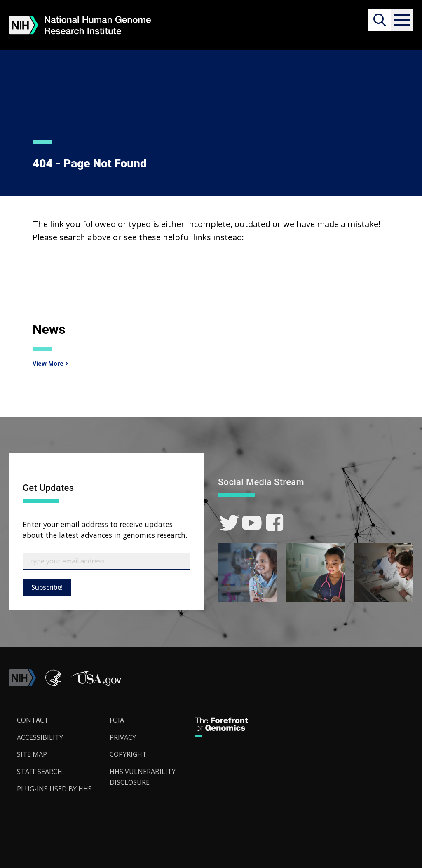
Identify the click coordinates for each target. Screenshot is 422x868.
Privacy (123, 737)
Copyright (128, 754)
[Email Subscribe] (106, 561)
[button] (402, 20)
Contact (33, 720)
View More (47, 363)
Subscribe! (47, 587)
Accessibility (40, 737)
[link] (229, 523)
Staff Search (40, 772)
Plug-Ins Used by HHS (54, 789)
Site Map (32, 754)
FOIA (117, 720)
